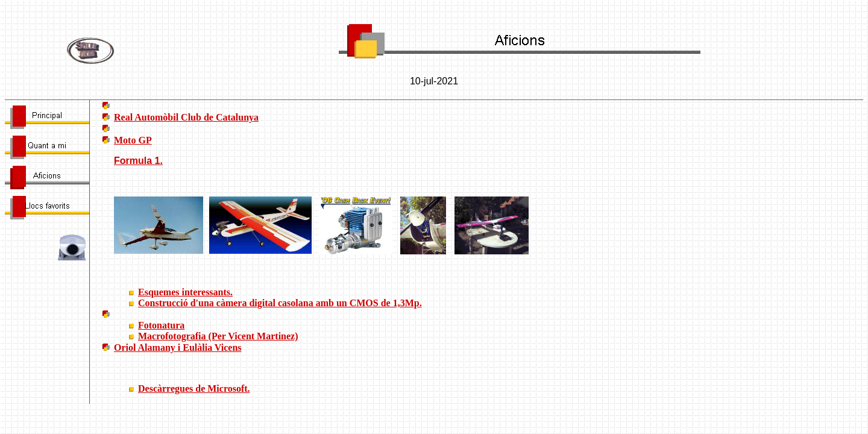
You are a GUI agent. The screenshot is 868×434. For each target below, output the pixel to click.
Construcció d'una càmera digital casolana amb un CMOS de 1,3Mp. (280, 303)
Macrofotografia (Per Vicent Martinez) (218, 336)
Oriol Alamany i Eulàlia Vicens (178, 348)
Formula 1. (138, 161)
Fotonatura (161, 325)
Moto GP (133, 140)
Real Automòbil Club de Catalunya (186, 117)
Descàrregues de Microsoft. (194, 388)
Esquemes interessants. (185, 292)
